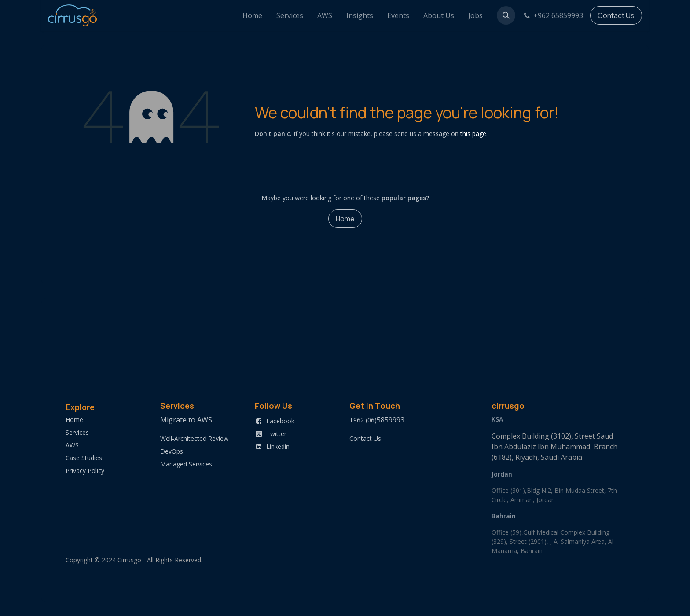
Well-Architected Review (194, 438)
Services (77, 432)
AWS (72, 445)
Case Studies (84, 458)
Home (345, 219)
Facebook (280, 421)
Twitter (276, 434)
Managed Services (186, 464)
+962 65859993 (553, 15)
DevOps (172, 451)
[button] (506, 15)
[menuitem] (252, 15)
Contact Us (616, 15)
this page (473, 134)
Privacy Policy (85, 471)
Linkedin (278, 446)
